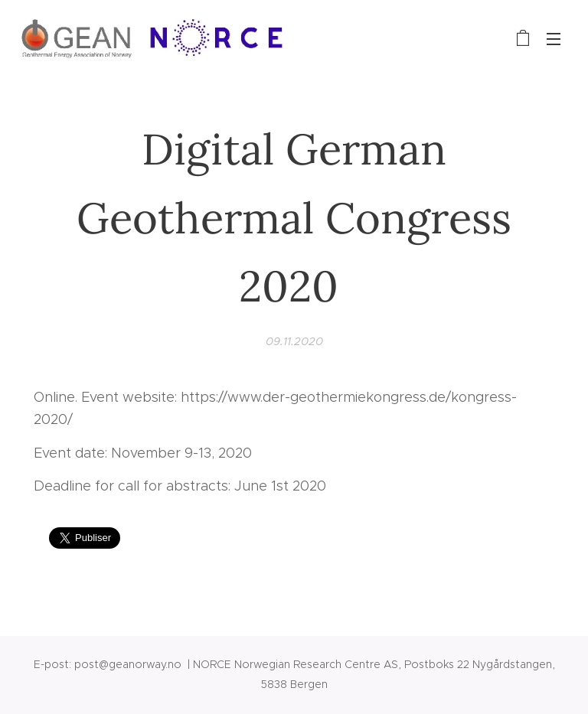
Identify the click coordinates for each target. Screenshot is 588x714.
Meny (554, 39)
